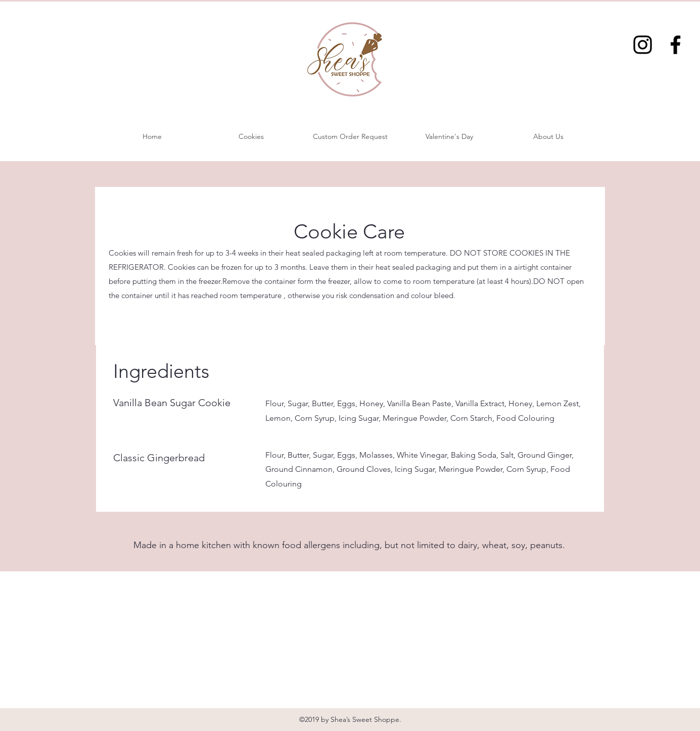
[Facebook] (675, 45)
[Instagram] (643, 45)
